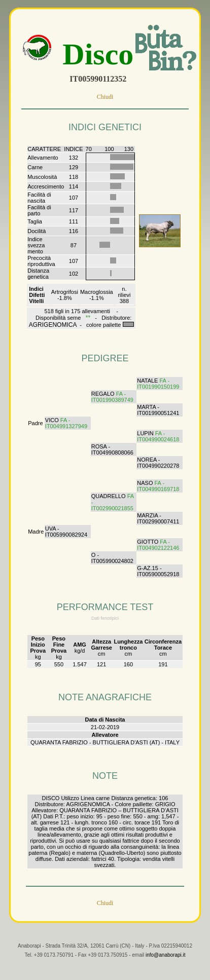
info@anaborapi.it (166, 963)
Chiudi (105, 97)
